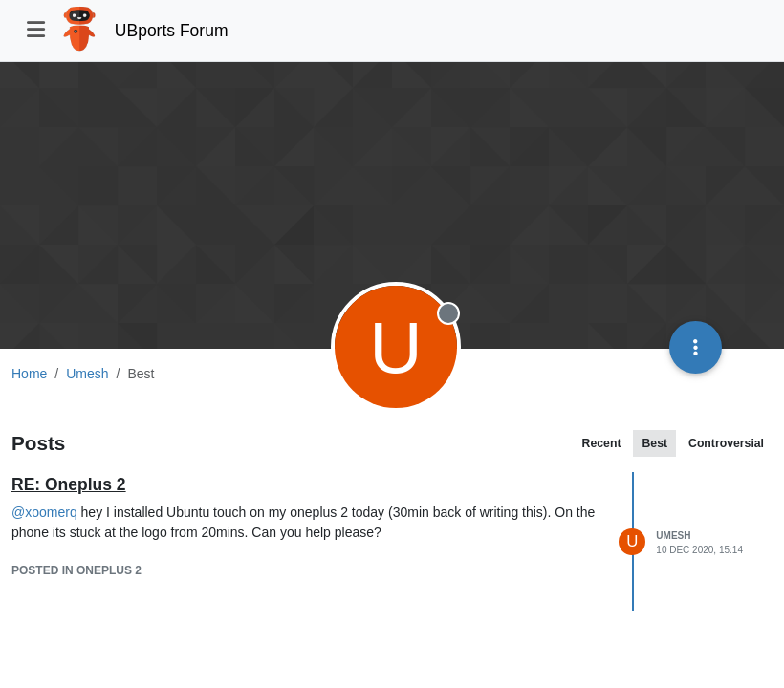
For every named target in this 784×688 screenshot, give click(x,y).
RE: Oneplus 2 (69, 484)
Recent (602, 443)
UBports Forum (172, 31)
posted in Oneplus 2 (76, 570)
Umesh (673, 536)
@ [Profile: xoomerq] (44, 512)
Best (654, 443)
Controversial (726, 443)
